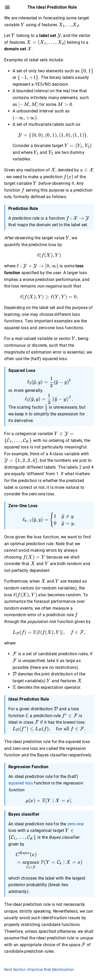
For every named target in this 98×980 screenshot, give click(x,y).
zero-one (76, 824)
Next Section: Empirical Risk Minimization (39, 970)
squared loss (21, 783)
